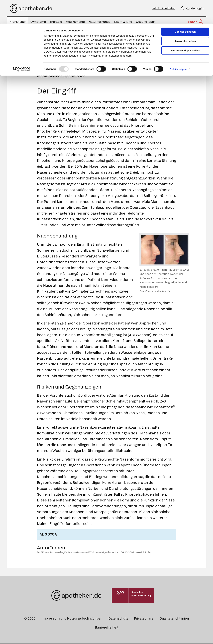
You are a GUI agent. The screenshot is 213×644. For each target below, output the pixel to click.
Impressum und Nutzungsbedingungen (72, 619)
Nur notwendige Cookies (185, 27)
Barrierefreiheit (107, 628)
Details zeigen (178, 45)
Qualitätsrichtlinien (174, 619)
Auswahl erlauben (185, 18)
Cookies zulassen (185, 8)
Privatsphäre (144, 619)
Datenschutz (118, 619)
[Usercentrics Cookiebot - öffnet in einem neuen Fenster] (22, 46)
